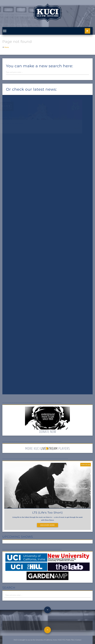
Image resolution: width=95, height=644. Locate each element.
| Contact (78, 640)
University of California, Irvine (46, 640)
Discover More (47, 525)
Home (7, 47)
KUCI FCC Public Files (66, 640)
